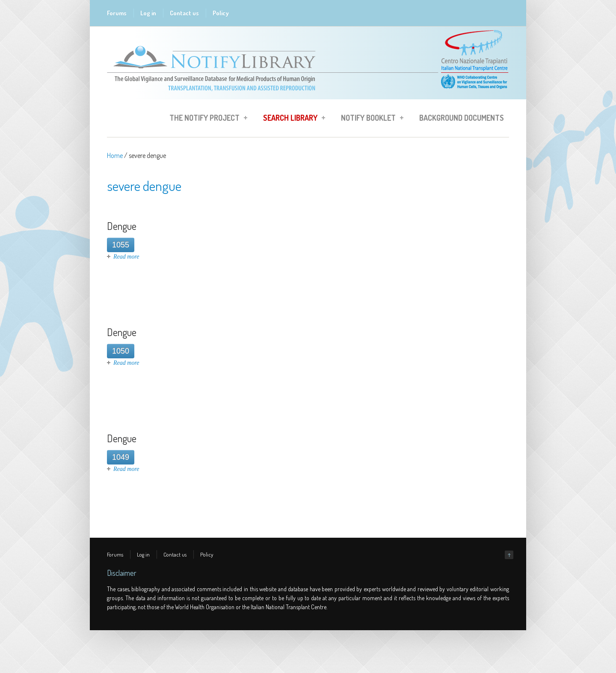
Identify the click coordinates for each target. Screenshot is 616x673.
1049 (121, 457)
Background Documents (462, 118)
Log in (148, 13)
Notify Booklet (370, 119)
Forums (117, 13)
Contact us (184, 13)
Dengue (122, 226)
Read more (126, 257)
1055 (121, 245)
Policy (221, 13)
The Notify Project (206, 119)
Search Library (292, 119)
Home (115, 155)
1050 (121, 351)
